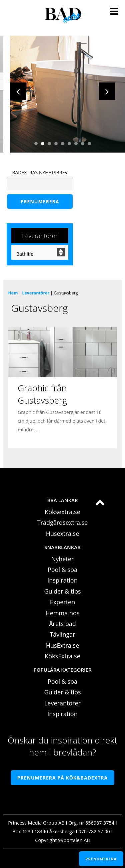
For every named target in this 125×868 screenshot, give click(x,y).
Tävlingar (62, 634)
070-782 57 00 (94, 831)
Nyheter (63, 559)
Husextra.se (63, 533)
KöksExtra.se (62, 656)
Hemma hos (63, 613)
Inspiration (62, 580)
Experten (62, 602)
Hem (13, 293)
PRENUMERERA (101, 859)
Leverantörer (40, 236)
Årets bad (62, 624)
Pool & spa (62, 570)
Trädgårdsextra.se (63, 522)
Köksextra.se (62, 512)
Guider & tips (62, 591)
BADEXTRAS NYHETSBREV (40, 172)
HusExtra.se (63, 645)
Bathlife (25, 254)
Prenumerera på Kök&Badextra (62, 778)
